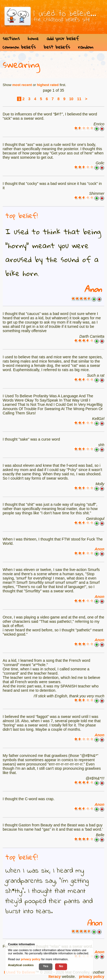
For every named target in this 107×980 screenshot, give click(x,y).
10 (71, 99)
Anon (93, 289)
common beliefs (19, 47)
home (33, 38)
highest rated (48, 85)
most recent (22, 85)
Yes (46, 966)
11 (79, 99)
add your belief (63, 38)
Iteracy (55, 977)
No (61, 966)
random (86, 47)
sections (11, 38)
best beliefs (57, 47)
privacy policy (92, 977)
